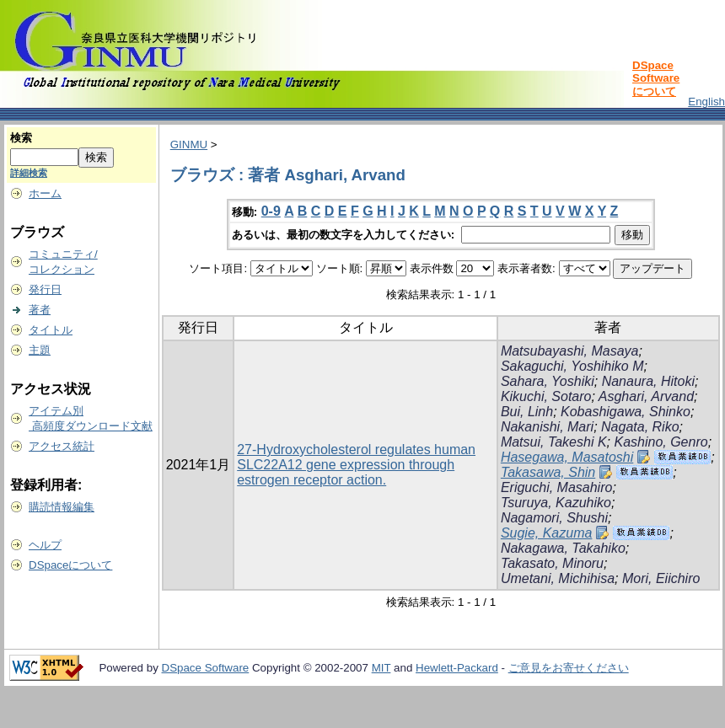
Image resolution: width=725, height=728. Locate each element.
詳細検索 (29, 173)
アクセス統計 (62, 446)
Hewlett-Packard (457, 668)
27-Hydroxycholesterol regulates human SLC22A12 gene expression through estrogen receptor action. (356, 465)
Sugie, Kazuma (547, 533)
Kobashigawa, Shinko (626, 412)
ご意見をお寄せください (569, 668)
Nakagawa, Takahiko (563, 548)
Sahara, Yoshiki (548, 381)
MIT (381, 668)
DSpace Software (206, 668)
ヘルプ (45, 545)
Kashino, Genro (661, 442)
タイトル (51, 330)
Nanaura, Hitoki (648, 381)
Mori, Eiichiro (661, 578)
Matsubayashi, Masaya (570, 351)
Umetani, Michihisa (558, 578)
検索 (21, 138)
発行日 (45, 289)
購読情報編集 (62, 507)
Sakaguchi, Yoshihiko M (572, 366)
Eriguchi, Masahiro (557, 487)
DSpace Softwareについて (656, 78)
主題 (40, 350)
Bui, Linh (527, 412)
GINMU (189, 145)
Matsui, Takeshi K (554, 442)
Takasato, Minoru (552, 563)
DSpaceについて (70, 565)
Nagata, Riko (640, 427)
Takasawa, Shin (548, 472)
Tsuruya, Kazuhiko (556, 503)
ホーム (45, 193)
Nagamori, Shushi (554, 518)
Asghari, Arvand (646, 396)
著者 (40, 310)
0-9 (271, 211)
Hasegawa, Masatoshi (567, 457)
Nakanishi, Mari (547, 427)
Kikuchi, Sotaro (546, 396)
